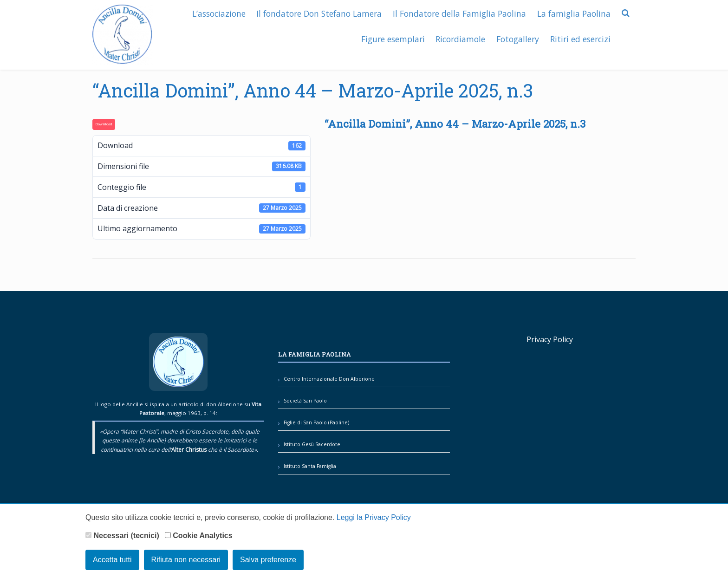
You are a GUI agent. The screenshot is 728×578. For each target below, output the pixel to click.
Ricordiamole (459, 38)
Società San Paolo (305, 401)
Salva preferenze (268, 560)
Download (104, 124)
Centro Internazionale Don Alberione (329, 379)
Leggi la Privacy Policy (374, 518)
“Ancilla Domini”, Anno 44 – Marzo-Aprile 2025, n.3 (313, 90)
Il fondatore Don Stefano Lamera (318, 13)
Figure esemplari (391, 38)
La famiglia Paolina (573, 13)
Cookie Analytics (199, 536)
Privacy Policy (550, 339)
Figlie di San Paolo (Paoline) (316, 422)
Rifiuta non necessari (186, 560)
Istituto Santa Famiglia (310, 466)
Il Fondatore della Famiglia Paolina (458, 13)
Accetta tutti (112, 560)
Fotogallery (517, 38)
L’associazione (217, 13)
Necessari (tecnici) (122, 536)
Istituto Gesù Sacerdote (312, 444)
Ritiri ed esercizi (580, 38)
